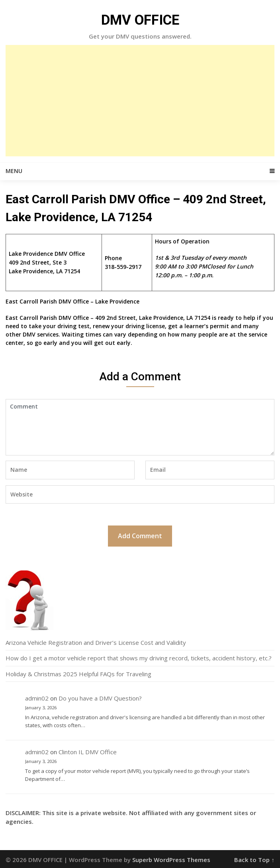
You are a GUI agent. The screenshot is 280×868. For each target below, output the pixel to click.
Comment (140, 427)
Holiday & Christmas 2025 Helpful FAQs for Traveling (78, 674)
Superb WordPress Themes (171, 860)
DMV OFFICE (140, 20)
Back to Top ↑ (254, 860)
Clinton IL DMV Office (88, 752)
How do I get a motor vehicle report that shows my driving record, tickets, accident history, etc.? (139, 658)
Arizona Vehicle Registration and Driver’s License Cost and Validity (96, 642)
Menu (14, 171)
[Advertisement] (140, 101)
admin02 (37, 698)
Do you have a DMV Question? (100, 698)
